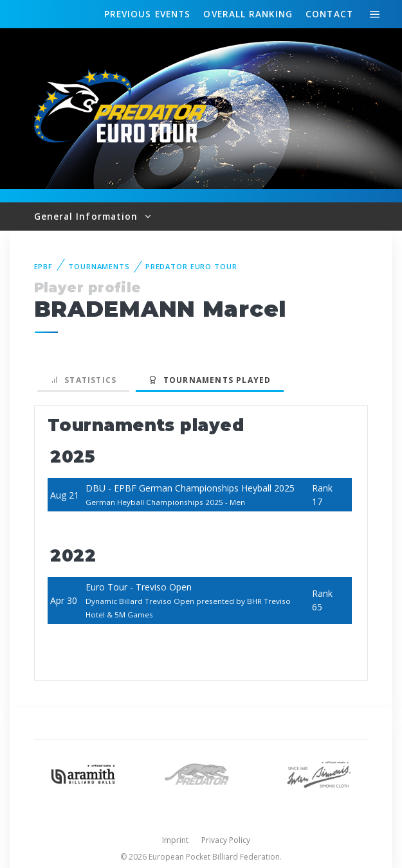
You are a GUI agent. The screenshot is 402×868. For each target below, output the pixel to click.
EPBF (44, 266)
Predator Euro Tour (191, 266)
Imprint (175, 840)
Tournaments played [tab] (210, 380)
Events (147, 14)
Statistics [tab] (84, 380)
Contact (329, 14)
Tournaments (99, 266)
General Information (88, 216)
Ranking (248, 14)
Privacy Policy (226, 840)
